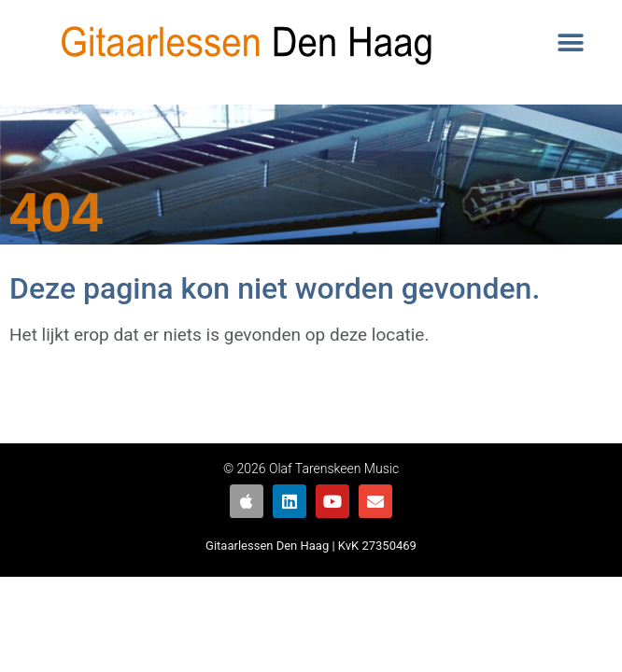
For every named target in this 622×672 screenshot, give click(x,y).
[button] (570, 43)
